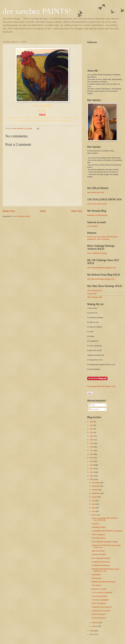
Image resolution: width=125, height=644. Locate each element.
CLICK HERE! (93, 226)
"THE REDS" (96, 585)
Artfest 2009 (92, 294)
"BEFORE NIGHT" (98, 551)
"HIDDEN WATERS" (99, 554)
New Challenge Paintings (101, 558)
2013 (92, 465)
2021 (92, 436)
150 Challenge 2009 (95, 297)
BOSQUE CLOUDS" (99, 589)
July (93, 501)
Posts (92, 405)
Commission (96, 575)
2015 (92, 458)
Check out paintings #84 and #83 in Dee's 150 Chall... (105, 519)
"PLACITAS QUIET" (99, 618)
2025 (92, 422)
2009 (92, 479)
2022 (92, 433)
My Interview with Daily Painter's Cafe (101, 386)
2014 (92, 461)
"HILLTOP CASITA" (99, 538)
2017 (92, 451)
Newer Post (9, 211)
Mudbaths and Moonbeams (97, 215)
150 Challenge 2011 (95, 290)
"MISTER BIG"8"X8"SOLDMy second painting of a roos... (105, 570)
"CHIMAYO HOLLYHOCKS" (102, 607)
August (95, 497)
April (94, 511)
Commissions (96, 578)
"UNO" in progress (98, 535)
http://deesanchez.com (96, 192)
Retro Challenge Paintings (97, 253)
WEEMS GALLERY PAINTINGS (103, 582)
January (95, 626)
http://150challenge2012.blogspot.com (101, 268)
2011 (92, 472)
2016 (92, 454)
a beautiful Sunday (98, 527)
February (95, 623)
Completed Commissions (101, 562)
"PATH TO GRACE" (99, 603)
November (96, 486)
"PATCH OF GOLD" (99, 614)
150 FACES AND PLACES (97, 204)
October (95, 490)
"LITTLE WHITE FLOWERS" (102, 593)
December (96, 483)
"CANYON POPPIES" (99, 596)
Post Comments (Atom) (22, 216)
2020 (92, 440)
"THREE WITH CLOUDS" (101, 611)
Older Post (76, 211)
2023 (92, 429)
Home (43, 211)
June (94, 504)
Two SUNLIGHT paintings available (105, 542)
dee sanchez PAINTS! (37, 11)
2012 (92, 469)
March (94, 515)
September (96, 493)
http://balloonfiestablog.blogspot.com (101, 279)
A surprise (95, 524)
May (94, 508)
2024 (92, 425)
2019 (92, 443)
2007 (92, 634)
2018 (92, 447)
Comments (94, 409)
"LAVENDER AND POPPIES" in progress (107, 531)
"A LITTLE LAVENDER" (100, 600)
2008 (92, 631)
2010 (92, 476)
